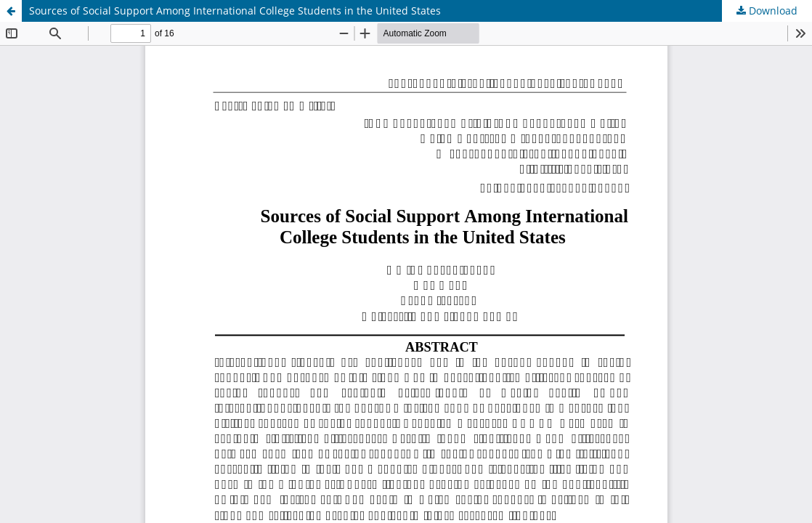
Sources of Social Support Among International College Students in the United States (235, 11)
